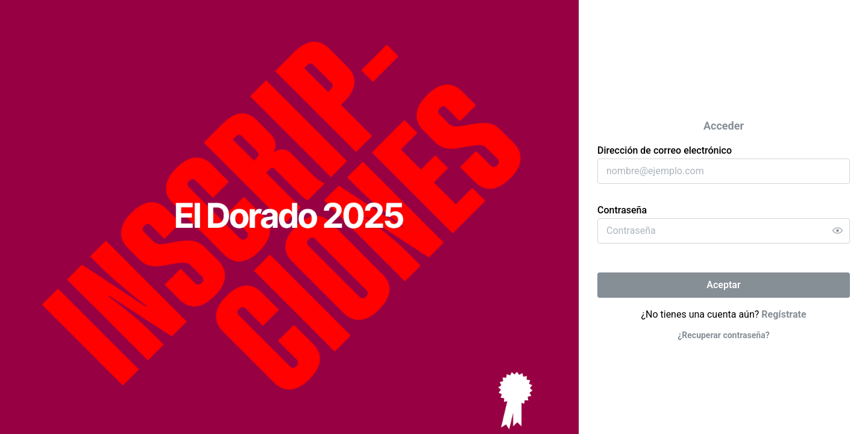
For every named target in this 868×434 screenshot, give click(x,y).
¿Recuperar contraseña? (723, 335)
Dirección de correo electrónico (665, 150)
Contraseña (622, 210)
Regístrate (784, 314)
